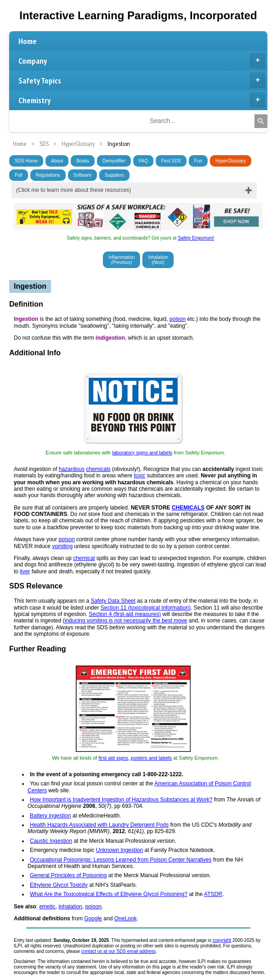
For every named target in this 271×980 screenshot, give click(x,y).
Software (82, 175)
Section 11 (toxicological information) (146, 608)
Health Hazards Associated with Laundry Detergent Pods (99, 825)
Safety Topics (142, 80)
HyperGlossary (231, 161)
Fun (198, 161)
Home (28, 41)
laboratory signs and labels (142, 453)
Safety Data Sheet (113, 601)
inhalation (70, 907)
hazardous (72, 469)
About (57, 161)
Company (142, 61)
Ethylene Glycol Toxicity (59, 885)
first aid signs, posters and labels (135, 758)
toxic (140, 476)
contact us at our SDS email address (119, 951)
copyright (222, 940)
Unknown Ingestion (119, 850)
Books (83, 161)
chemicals (98, 469)
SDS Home (26, 161)
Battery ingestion (50, 816)
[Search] (261, 121)
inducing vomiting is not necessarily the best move (126, 621)
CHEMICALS (188, 508)
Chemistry (142, 100)
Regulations (48, 175)
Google (93, 918)
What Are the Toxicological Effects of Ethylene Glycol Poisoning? (109, 894)
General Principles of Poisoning (68, 875)
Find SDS (171, 161)
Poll (19, 175)
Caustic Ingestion (51, 841)
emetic (47, 907)
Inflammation (121, 260)
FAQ (143, 161)
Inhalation (158, 260)
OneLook (126, 918)
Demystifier (114, 161)
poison (178, 319)
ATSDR (213, 894)
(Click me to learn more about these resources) (73, 190)
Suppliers (114, 175)
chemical (84, 558)
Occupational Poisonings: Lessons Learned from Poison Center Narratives (121, 860)
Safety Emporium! (196, 238)
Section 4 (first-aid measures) (125, 614)
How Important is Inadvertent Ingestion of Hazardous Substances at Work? (121, 800)
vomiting (62, 546)
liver (25, 571)
